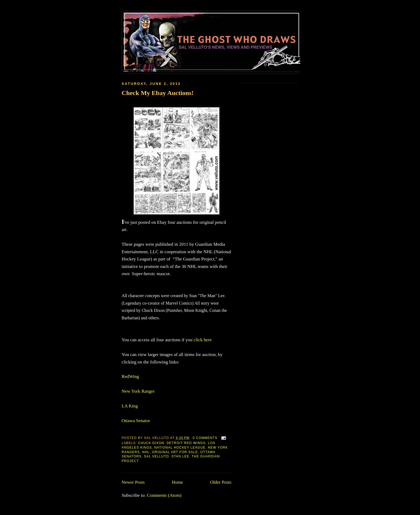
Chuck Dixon (151, 443)
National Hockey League (180, 448)
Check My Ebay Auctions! (158, 93)
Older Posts (221, 482)
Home (177, 482)
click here (203, 340)
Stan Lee (180, 456)
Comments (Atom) (164, 495)
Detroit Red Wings (186, 443)
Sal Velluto (157, 456)
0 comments (205, 438)
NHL (146, 452)
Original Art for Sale (175, 452)
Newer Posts (133, 482)
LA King (130, 406)
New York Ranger (138, 391)
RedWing (130, 376)
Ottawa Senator (136, 421)
